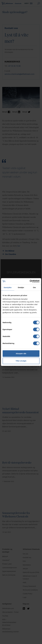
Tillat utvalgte (21, 361)
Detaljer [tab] (21, 287)
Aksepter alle (21, 353)
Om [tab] (34, 287)
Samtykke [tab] (8, 287)
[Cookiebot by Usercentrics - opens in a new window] (30, 281)
